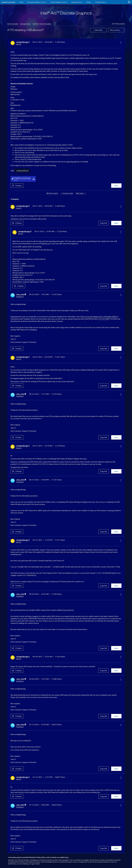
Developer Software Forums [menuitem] (36, 2)
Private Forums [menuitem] (100, 2)
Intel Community (13, 24)
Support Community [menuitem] (8, 2)
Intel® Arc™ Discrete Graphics (42, 24)
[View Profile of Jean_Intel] (21, 294)
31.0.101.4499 (104, 319)
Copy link (104, 223)
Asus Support (33, 616)
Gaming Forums (25, 24)
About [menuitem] (21, 2)
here (67, 857)
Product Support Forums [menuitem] (58, 2)
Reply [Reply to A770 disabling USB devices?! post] (116, 185)
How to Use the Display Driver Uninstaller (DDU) (99, 317)
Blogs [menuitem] (88, 2)
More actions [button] (115, 30)
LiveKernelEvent (22, 170)
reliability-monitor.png (22, 178)
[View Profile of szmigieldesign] (23, 42)
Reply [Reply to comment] (116, 223)
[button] (121, 43)
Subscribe (98, 30)
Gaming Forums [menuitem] (76, 2)
